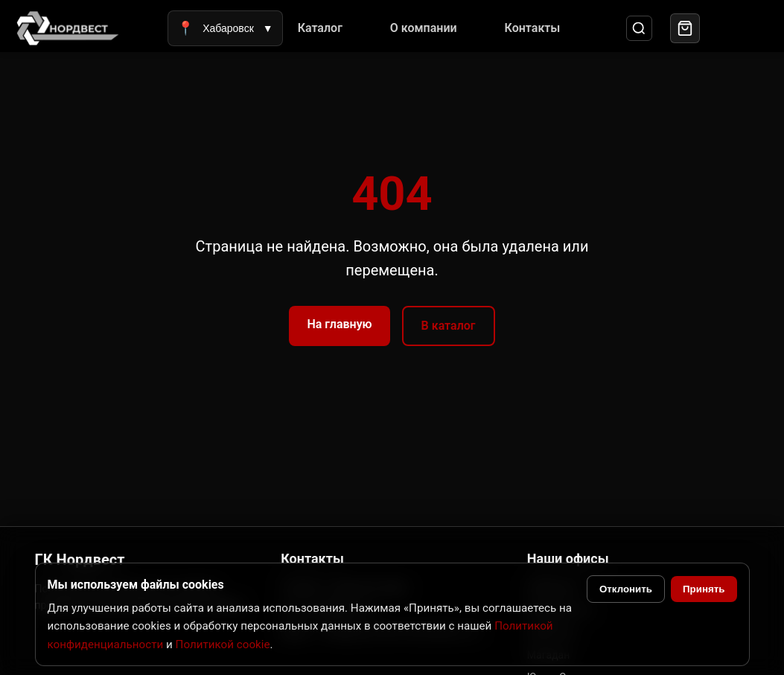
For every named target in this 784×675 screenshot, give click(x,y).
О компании (424, 28)
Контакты (533, 28)
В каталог (449, 326)
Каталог (320, 28)
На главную (339, 324)
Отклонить (626, 589)
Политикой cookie (223, 644)
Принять (704, 589)
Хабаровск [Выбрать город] (225, 28)
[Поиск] (639, 29)
